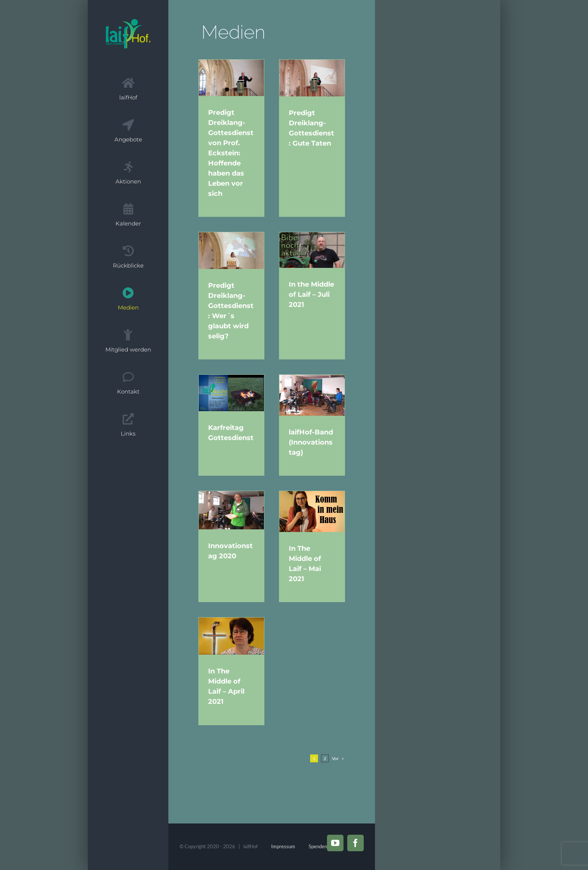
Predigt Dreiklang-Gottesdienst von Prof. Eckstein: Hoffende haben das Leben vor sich (231, 153)
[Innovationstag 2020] (231, 511)
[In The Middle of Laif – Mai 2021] (317, 512)
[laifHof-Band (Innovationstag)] (317, 394)
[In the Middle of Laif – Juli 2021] (317, 249)
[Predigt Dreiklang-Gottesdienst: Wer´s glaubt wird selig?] (231, 250)
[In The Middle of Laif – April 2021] (231, 638)
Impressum (283, 846)
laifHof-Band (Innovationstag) (316, 442)
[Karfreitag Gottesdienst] (231, 392)
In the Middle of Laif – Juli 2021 (316, 294)
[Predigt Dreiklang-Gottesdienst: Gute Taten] (317, 78)
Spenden (318, 846)
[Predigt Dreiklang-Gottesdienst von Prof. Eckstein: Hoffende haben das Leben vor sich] (231, 78)
